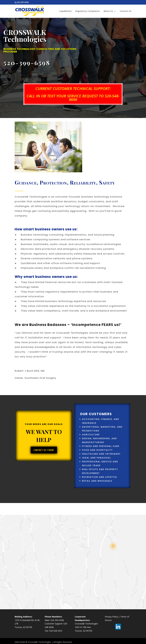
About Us (108, 11)
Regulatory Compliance (88, 11)
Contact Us (126, 11)
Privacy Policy (111, 617)
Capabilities (65, 11)
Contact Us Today (44, 450)
